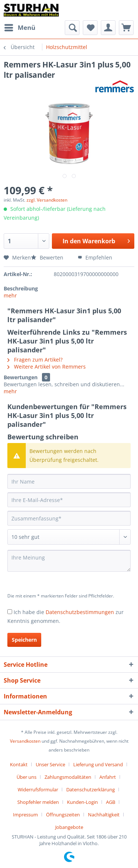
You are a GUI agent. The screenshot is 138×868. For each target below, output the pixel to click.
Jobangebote (69, 827)
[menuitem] (20, 28)
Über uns (26, 777)
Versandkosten (25, 741)
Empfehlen (95, 257)
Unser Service (50, 764)
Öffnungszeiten (63, 815)
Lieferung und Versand (98, 764)
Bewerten (48, 257)
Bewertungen (21, 377)
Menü (20, 27)
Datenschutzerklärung (91, 789)
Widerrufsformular (38, 789)
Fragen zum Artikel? (35, 360)
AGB (111, 802)
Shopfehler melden (38, 802)
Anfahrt (108, 777)
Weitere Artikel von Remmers (47, 367)
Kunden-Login (82, 802)
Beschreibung (21, 288)
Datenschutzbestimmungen (80, 612)
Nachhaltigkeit (104, 815)
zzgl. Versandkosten (47, 200)
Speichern (24, 640)
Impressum (25, 815)
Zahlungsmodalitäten (68, 777)
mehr (10, 295)
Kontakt (19, 764)
